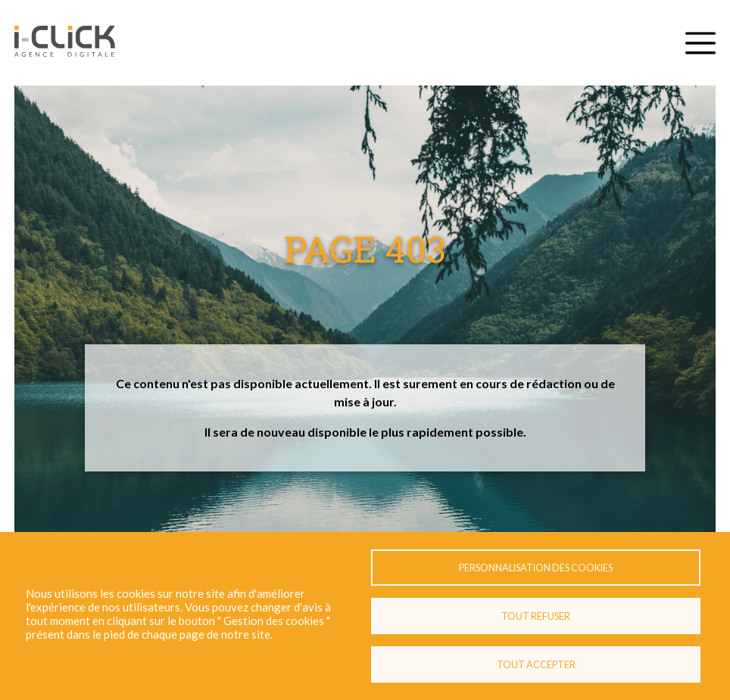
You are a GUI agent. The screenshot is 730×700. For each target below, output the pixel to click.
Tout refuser (536, 616)
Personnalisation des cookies (536, 568)
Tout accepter (536, 664)
